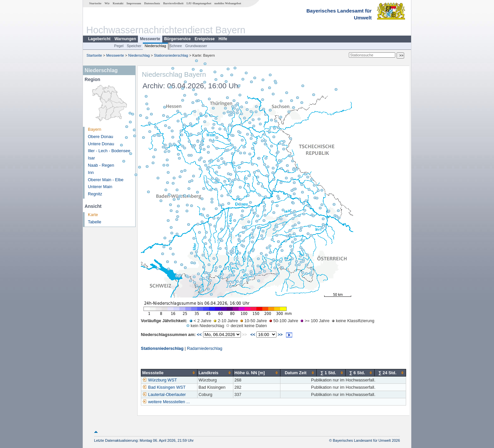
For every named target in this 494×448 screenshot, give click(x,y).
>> (280, 335)
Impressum (134, 3)
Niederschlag (155, 46)
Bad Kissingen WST (164, 387)
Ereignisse (205, 39)
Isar (91, 158)
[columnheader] (169, 373)
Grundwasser (196, 46)
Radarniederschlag (205, 348)
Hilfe (223, 39)
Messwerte (150, 39)
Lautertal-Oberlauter (164, 394)
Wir (107, 3)
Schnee (176, 46)
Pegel (119, 46)
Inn (91, 172)
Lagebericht (99, 39)
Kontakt (118, 3)
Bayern (95, 129)
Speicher (134, 46)
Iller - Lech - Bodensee (109, 151)
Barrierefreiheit (173, 3)
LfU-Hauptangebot (199, 3)
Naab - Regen (101, 165)
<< (199, 335)
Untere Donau (101, 144)
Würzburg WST (159, 380)
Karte (93, 215)
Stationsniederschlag (171, 55)
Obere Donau (101, 137)
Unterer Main (100, 187)
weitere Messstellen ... (169, 402)
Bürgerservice (178, 39)
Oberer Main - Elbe (106, 180)
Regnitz (95, 194)
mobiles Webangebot (228, 3)
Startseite (95, 3)
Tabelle (95, 222)
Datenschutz (152, 3)
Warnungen (125, 39)
